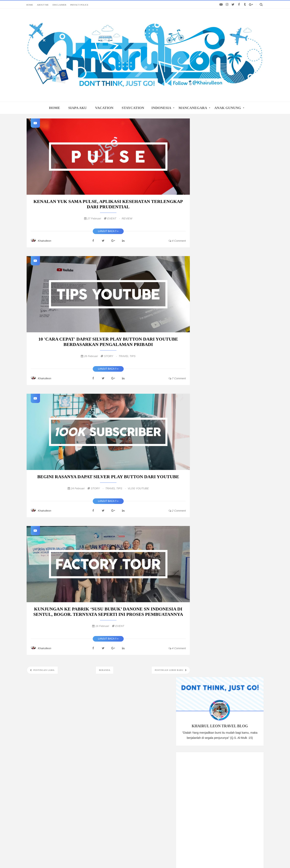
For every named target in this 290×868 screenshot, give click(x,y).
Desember (214, 361)
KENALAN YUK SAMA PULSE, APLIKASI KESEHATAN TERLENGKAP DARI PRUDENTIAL (108, 204)
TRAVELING (209, 525)
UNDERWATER (237, 532)
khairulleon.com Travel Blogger (122, 857)
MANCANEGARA (193, 108)
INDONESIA (161, 108)
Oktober (213, 372)
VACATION (104, 108)
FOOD (226, 546)
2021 (207, 350)
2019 (207, 470)
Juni (210, 394)
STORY (111, 356)
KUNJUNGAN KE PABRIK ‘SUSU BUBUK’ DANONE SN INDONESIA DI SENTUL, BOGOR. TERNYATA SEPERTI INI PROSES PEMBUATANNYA (108, 612)
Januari (212, 463)
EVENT (114, 218)
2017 (207, 481)
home (54, 108)
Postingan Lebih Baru (169, 670)
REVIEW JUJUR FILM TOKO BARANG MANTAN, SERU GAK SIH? (232, 454)
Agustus (213, 383)
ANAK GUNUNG (228, 108)
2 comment (177, 511)
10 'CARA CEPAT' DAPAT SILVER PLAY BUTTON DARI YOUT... (232, 427)
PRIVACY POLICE (79, 5)
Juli (210, 389)
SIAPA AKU (77, 108)
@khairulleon (179, 857)
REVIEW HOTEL (244, 546)
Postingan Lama (44, 670)
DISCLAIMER (59, 5)
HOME (30, 5)
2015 (207, 492)
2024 (207, 339)
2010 (207, 504)
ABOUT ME (43, 5)
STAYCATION (133, 108)
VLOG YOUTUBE (138, 488)
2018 (207, 476)
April (210, 400)
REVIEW (127, 218)
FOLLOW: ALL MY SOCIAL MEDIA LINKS (145, 749)
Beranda (105, 670)
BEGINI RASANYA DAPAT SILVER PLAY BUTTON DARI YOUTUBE (108, 477)
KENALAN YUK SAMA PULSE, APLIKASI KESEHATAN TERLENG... (232, 418)
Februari (213, 411)
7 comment (177, 378)
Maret (211, 405)
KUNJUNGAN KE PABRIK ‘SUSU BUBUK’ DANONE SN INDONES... (230, 445)
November (214, 366)
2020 (207, 356)
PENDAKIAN (209, 546)
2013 (207, 498)
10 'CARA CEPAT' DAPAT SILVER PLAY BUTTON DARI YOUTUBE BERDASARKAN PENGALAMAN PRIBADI (108, 342)
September (215, 377)
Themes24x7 (210, 857)
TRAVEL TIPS (127, 356)
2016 (207, 487)
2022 (207, 344)
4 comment (177, 241)
